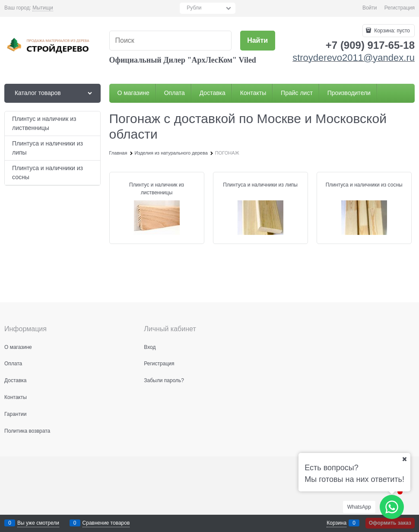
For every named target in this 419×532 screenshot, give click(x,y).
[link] (43, 8)
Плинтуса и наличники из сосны (364, 185)
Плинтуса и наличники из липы (260, 185)
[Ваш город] (404, 459)
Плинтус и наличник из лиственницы (157, 189)
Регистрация (400, 8)
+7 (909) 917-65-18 (370, 45)
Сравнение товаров (106, 523)
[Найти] (258, 41)
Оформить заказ (390, 523)
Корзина (336, 523)
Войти (370, 8)
